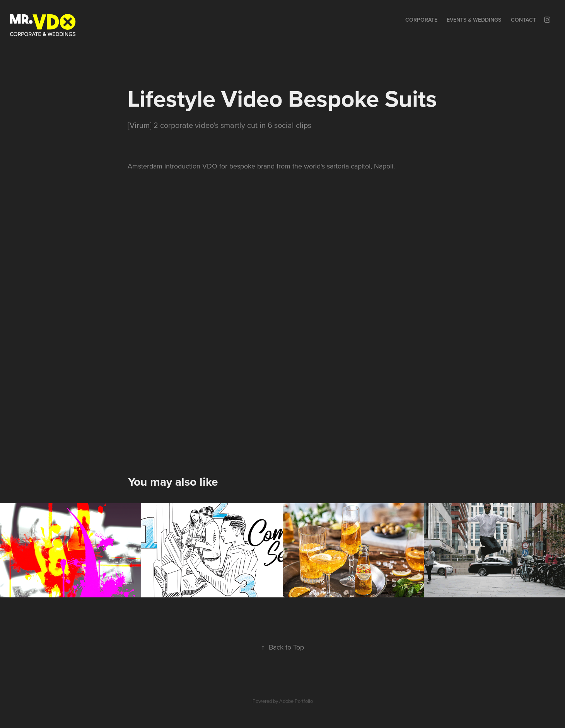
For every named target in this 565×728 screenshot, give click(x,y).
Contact (523, 20)
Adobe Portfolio (296, 701)
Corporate (421, 20)
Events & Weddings (474, 20)
